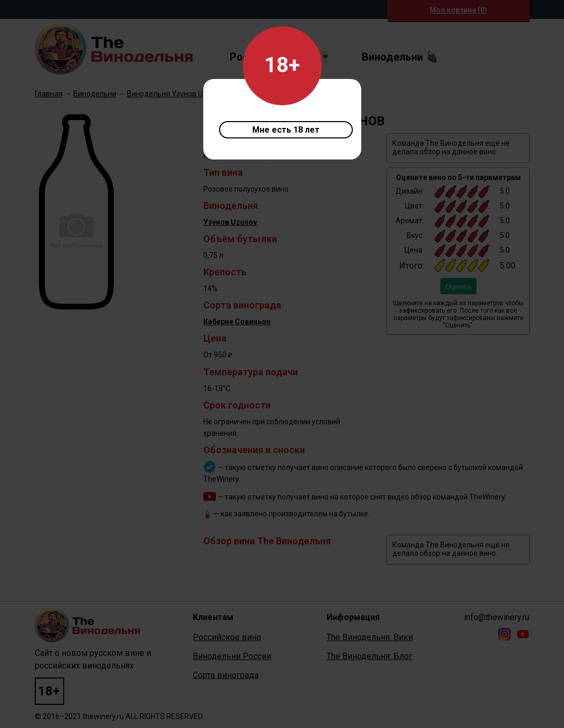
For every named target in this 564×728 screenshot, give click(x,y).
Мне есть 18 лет (286, 130)
